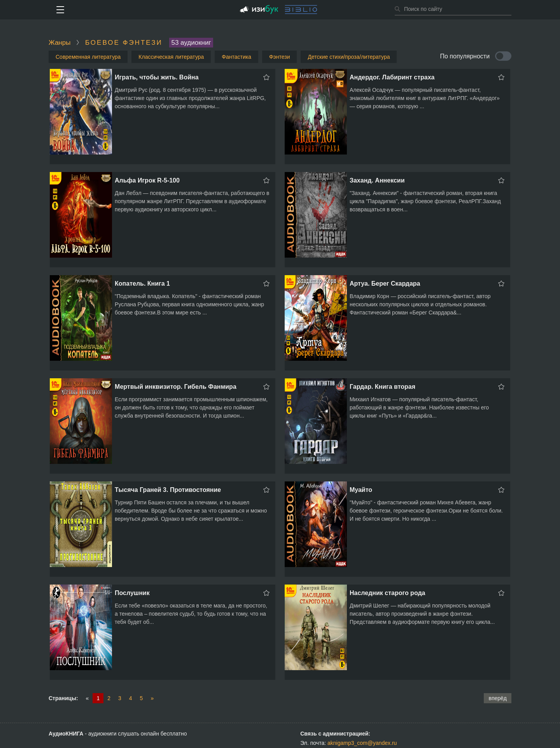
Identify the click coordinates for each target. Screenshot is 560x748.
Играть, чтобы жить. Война (157, 77)
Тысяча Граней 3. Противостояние (168, 490)
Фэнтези (280, 57)
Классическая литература (171, 57)
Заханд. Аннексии (377, 180)
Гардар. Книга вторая (382, 387)
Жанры (59, 43)
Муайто (361, 490)
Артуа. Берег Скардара (385, 284)
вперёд (498, 698)
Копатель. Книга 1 (142, 284)
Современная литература (88, 57)
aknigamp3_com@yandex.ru (362, 743)
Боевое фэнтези (124, 43)
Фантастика (236, 57)
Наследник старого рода (388, 593)
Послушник (132, 593)
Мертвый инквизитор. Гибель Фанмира (176, 387)
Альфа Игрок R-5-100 (147, 180)
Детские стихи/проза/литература (349, 57)
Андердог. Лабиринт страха (392, 77)
